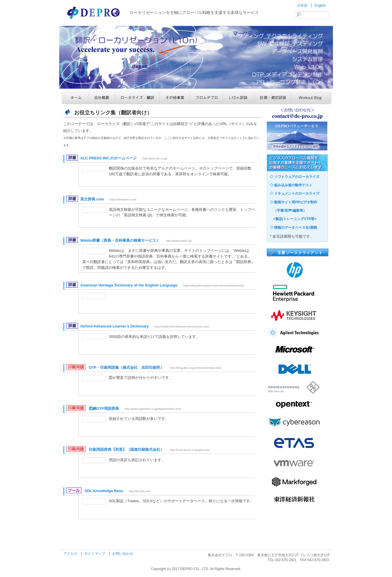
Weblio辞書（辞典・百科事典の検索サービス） (120, 240)
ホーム (75, 98)
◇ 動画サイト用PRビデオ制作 (294, 202)
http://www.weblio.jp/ (179, 241)
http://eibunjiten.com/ (123, 200)
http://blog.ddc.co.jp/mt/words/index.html (195, 368)
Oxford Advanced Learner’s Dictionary (114, 326)
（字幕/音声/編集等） (288, 211)
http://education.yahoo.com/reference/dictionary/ (214, 286)
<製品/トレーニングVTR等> (293, 219)
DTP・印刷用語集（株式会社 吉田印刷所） (126, 367)
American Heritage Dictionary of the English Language (129, 285)
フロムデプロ (206, 98)
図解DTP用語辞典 (104, 408)
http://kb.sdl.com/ (140, 491)
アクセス (71, 554)
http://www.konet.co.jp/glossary (190, 450)
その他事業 (175, 98)
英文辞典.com (92, 199)
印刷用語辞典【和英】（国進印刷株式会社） (126, 449)
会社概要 (102, 98)
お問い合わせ (123, 554)
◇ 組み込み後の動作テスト (291, 185)
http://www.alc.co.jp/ (155, 159)
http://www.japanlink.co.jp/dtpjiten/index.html (153, 409)
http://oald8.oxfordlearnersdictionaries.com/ (182, 327)
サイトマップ (95, 554)
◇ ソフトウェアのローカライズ (295, 177)
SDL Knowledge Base (104, 491)
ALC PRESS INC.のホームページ (108, 158)
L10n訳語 (239, 98)
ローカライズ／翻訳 (137, 98)
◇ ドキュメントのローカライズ (295, 193)
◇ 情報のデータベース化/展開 (293, 228)
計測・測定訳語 (273, 98)
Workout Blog (311, 98)
